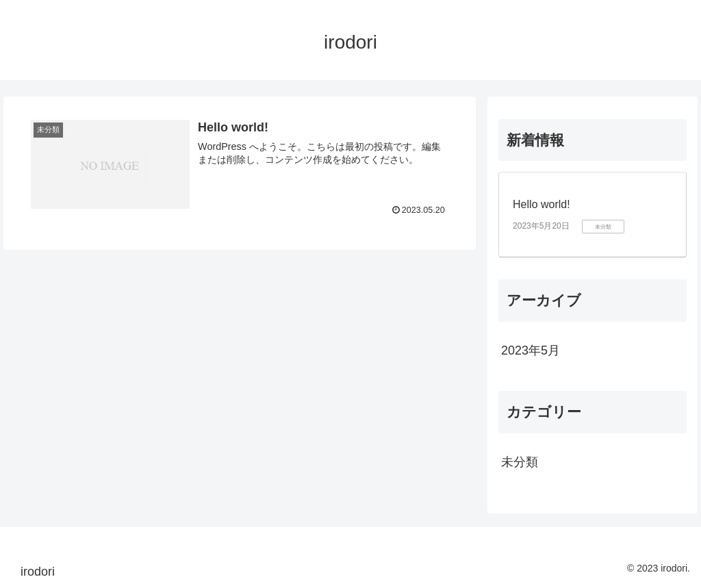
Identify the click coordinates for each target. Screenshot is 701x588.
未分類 (520, 462)
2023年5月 (531, 350)
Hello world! (541, 204)
